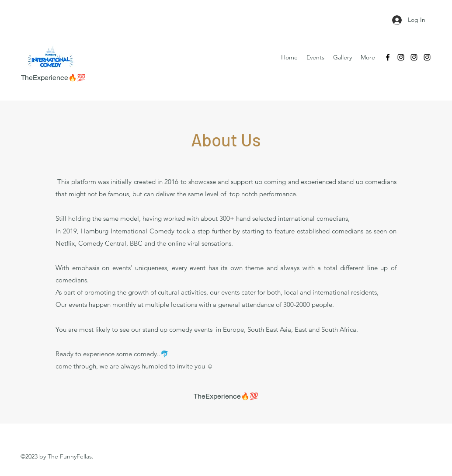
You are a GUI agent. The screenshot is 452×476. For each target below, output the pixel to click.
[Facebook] (388, 57)
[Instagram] (401, 57)
